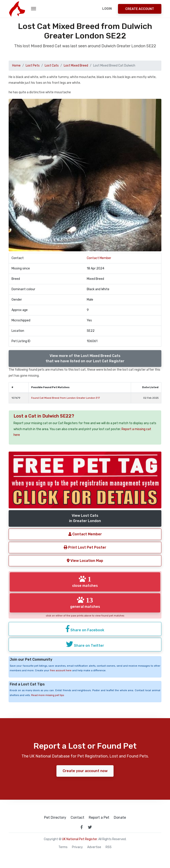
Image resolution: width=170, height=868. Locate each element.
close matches (85, 582)
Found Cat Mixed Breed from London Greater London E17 (66, 398)
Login (107, 9)
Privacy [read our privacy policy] (77, 847)
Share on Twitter (85, 644)
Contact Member (99, 258)
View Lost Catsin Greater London (85, 518)
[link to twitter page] (90, 827)
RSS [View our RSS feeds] (109, 847)
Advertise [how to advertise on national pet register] (94, 847)
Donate (120, 817)
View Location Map (85, 560)
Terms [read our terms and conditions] (63, 847)
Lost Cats (52, 66)
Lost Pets (33, 66)
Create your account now (85, 771)
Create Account (140, 9)
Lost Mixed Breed (76, 66)
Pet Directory (55, 817)
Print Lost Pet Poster (85, 547)
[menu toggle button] (34, 9)
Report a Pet (99, 817)
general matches (85, 602)
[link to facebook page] (81, 827)
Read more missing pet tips (48, 695)
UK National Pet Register (79, 839)
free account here (61, 670)
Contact (77, 817)
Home (16, 66)
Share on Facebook (85, 628)
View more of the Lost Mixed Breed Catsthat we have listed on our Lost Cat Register (85, 358)
